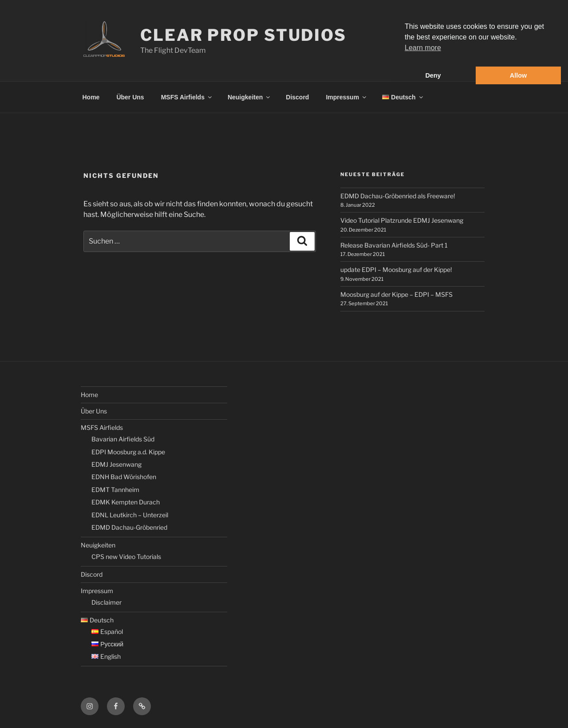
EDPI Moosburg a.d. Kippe (128, 452)
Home (91, 97)
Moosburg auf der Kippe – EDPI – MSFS (396, 294)
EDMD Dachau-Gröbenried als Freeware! (398, 196)
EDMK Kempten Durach (126, 502)
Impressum (347, 97)
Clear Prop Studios (243, 35)
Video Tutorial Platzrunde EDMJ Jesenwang (402, 220)
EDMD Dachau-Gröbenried (129, 527)
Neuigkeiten (249, 97)
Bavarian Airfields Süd (123, 439)
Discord (297, 97)
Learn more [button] (423, 48)
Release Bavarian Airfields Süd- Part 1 (394, 245)
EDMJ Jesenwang (116, 464)
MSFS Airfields (187, 97)
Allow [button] (518, 75)
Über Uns (130, 97)
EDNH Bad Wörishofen (124, 477)
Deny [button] (433, 75)
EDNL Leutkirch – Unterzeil (130, 515)
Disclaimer (106, 602)
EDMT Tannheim (115, 490)
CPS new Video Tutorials (126, 557)
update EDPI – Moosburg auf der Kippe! (396, 270)
